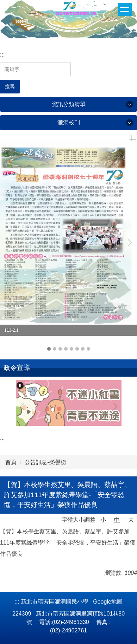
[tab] (49, 349)
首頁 (11, 462)
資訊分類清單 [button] (69, 104)
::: (2, 55)
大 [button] (131, 520)
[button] (9, 243)
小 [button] (103, 520)
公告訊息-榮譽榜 (45, 462)
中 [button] (117, 520)
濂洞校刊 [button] (69, 122)
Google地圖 (108, 602)
